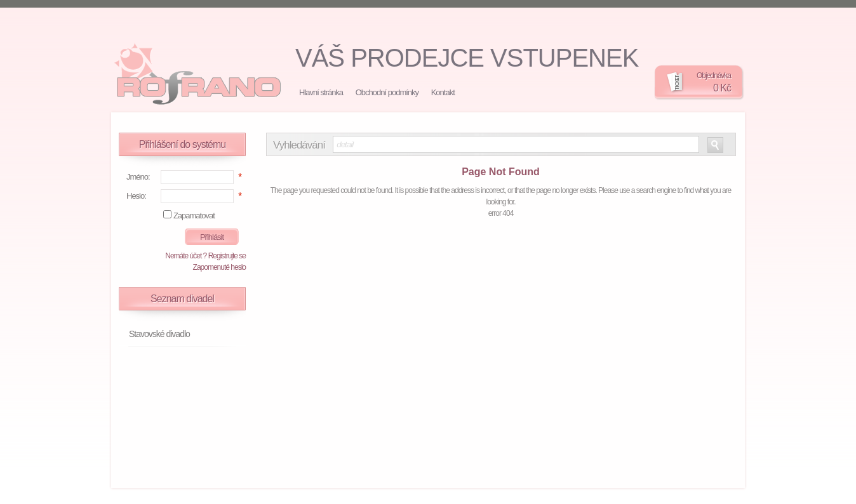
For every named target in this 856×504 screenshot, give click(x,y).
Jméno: (138, 177)
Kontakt (443, 92)
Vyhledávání (299, 145)
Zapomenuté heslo (219, 267)
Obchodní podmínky (387, 92)
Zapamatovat (194, 216)
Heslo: (136, 196)
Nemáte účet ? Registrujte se (205, 256)
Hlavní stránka (321, 92)
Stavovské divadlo (159, 334)
